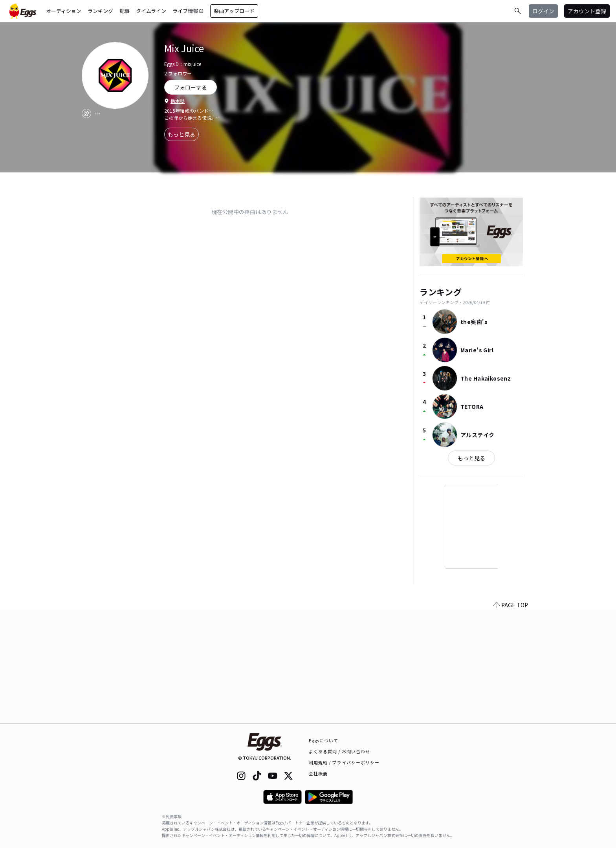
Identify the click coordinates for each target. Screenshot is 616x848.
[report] (97, 114)
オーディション (64, 11)
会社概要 (318, 773)
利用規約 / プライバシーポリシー (344, 762)
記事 (125, 11)
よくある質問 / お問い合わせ (340, 751)
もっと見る (181, 134)
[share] (86, 114)
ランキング (100, 11)
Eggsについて (324, 740)
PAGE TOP (511, 719)
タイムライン (151, 11)
